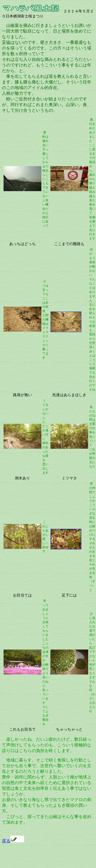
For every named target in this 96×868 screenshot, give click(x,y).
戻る (13, 841)
